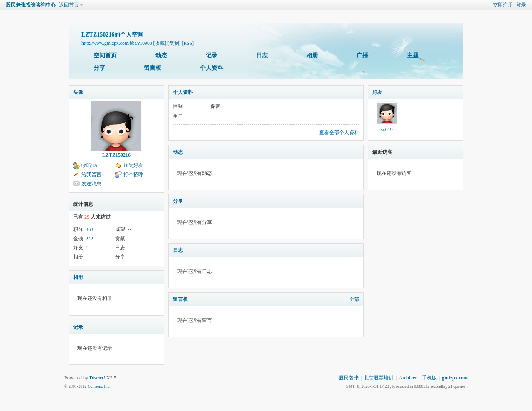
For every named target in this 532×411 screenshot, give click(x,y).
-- (129, 229)
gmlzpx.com (455, 378)
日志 (262, 55)
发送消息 (91, 184)
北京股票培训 (379, 378)
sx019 (387, 130)
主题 (413, 55)
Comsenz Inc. (99, 386)
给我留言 (91, 175)
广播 (362, 55)
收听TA (90, 165)
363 (89, 229)
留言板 (153, 68)
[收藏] (160, 43)
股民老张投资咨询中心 (31, 5)
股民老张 (349, 378)
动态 (161, 55)
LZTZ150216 (116, 155)
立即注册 (503, 5)
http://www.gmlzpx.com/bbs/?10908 (117, 43)
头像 (78, 92)
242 (89, 239)
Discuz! (97, 378)
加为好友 (133, 165)
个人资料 (212, 68)
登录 (521, 5)
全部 (354, 299)
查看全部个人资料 (339, 133)
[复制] (174, 43)
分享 (99, 68)
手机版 (429, 378)
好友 (377, 92)
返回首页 (69, 5)
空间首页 (105, 55)
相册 (312, 55)
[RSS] (188, 43)
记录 (212, 55)
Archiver (408, 378)
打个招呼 (133, 175)
